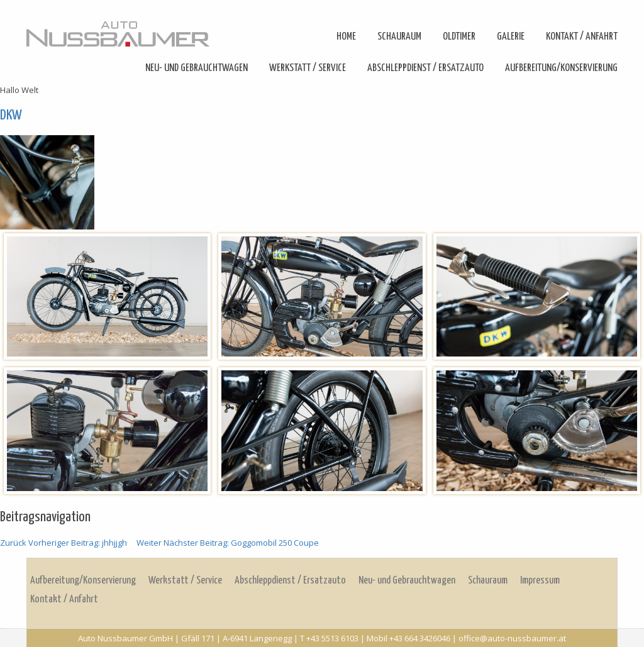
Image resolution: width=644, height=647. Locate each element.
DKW (11, 115)
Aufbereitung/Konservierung (561, 68)
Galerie (511, 37)
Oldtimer (459, 37)
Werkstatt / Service (308, 68)
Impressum (540, 581)
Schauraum (399, 37)
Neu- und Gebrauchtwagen (197, 68)
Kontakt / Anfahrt (582, 37)
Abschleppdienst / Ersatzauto (425, 68)
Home (346, 37)
